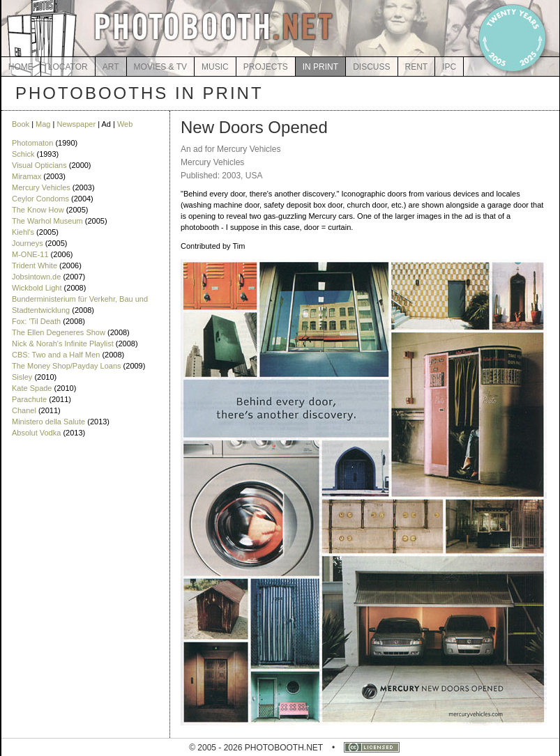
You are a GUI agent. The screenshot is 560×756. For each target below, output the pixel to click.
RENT (417, 67)
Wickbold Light (37, 288)
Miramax (27, 176)
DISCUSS (371, 67)
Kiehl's (23, 232)
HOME (21, 67)
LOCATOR (68, 67)
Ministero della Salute (48, 422)
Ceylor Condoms (40, 199)
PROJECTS (266, 67)
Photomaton (32, 143)
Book (21, 124)
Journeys (28, 243)
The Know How (38, 210)
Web (125, 124)
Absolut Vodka (36, 433)
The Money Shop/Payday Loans (67, 366)
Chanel (24, 410)
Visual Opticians (39, 165)
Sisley (22, 377)
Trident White (35, 265)
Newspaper (76, 124)
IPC (449, 67)
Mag (43, 124)
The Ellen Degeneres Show (59, 332)
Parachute (29, 399)
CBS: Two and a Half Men (56, 355)
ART (111, 67)
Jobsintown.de (36, 277)
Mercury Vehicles (41, 187)
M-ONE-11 (30, 254)
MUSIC (215, 67)
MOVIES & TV (160, 67)
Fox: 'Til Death (36, 321)
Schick (23, 154)
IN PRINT (320, 67)
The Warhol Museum (47, 221)
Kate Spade (32, 388)
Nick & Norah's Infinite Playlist (63, 344)
